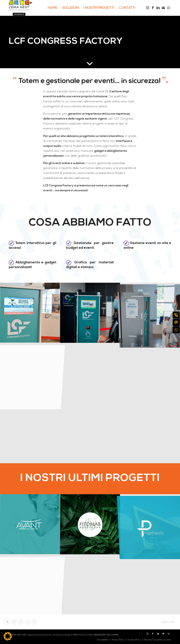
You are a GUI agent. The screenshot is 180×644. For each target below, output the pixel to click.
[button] (8, 636)
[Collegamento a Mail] (163, 8)
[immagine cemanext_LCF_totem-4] (30, 313)
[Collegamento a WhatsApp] (169, 8)
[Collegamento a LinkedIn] (158, 8)
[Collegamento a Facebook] (153, 8)
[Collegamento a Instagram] (147, 8)
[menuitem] (53, 8)
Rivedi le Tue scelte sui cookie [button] (158, 640)
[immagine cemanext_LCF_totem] (90, 313)
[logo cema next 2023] (21, 8)
